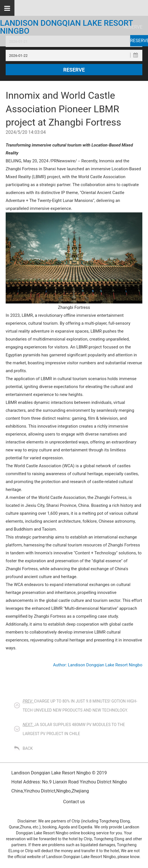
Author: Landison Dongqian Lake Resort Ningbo (98, 665)
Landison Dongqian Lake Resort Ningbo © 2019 (59, 773)
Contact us (74, 802)
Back (28, 748)
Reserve (139, 41)
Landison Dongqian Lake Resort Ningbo (67, 27)
